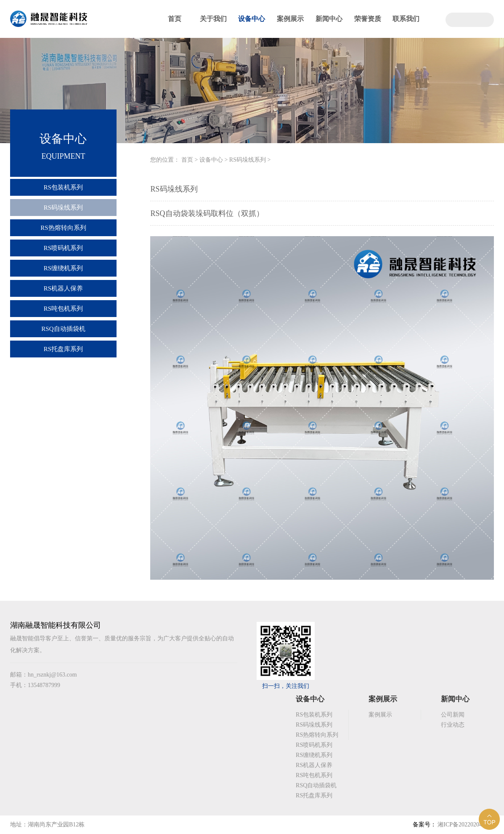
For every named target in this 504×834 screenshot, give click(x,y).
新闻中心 (329, 19)
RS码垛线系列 (63, 208)
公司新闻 (453, 715)
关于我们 (213, 19)
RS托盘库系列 (63, 349)
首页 (175, 19)
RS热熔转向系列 (63, 228)
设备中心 (252, 19)
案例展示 (290, 19)
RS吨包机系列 (63, 309)
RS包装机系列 (63, 187)
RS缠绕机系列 (63, 268)
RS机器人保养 (63, 288)
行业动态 (453, 725)
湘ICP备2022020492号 (465, 825)
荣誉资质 (368, 19)
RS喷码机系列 (63, 248)
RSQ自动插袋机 (63, 329)
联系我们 (406, 19)
